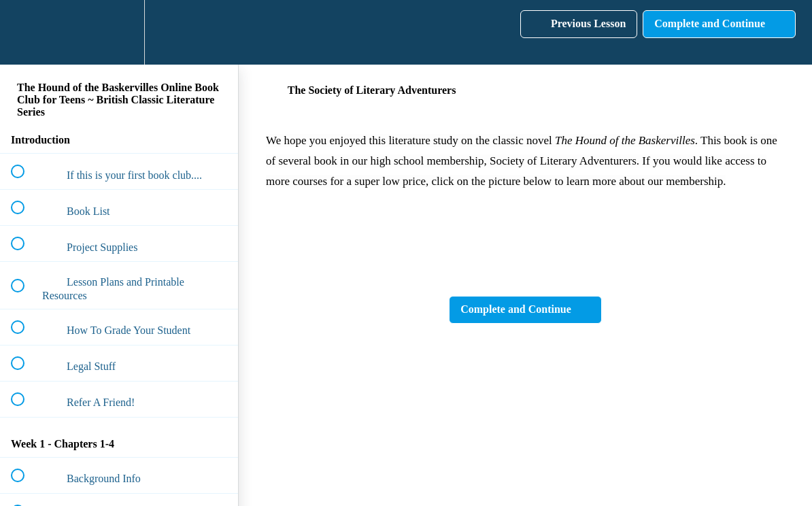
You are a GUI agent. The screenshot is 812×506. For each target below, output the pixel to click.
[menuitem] (119, 32)
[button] (25, 32)
